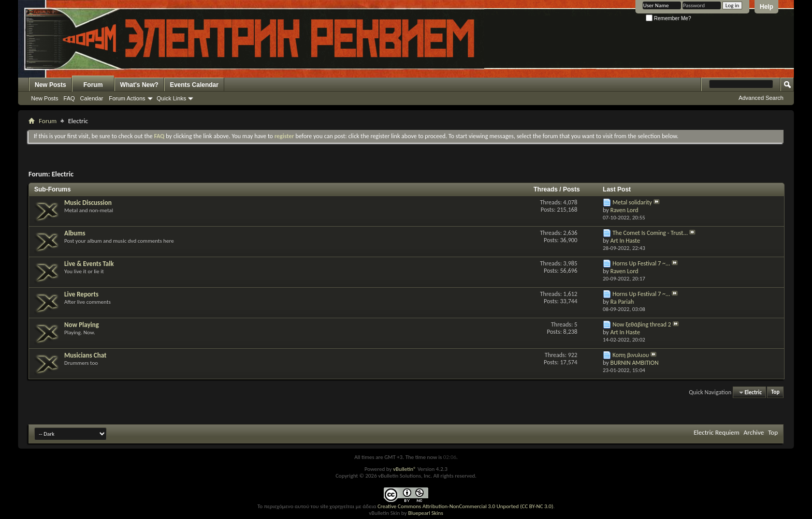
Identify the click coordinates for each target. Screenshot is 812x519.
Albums (75, 233)
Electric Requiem (716, 432)
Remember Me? (668, 18)
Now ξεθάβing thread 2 (642, 324)
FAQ (69, 98)
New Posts (50, 85)
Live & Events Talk (89, 264)
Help (766, 7)
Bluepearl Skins (426, 513)
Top (775, 392)
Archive (754, 432)
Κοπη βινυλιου (631, 355)
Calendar (92, 98)
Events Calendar (194, 85)
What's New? (139, 85)
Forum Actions (127, 98)
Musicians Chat (85, 355)
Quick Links (172, 98)
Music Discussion (88, 203)
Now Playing (82, 325)
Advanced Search (761, 98)
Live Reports (81, 294)
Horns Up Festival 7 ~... (641, 263)
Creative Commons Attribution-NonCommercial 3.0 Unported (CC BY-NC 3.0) (465, 506)
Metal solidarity (632, 202)
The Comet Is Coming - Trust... (650, 233)
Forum (93, 85)
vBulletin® (405, 469)
